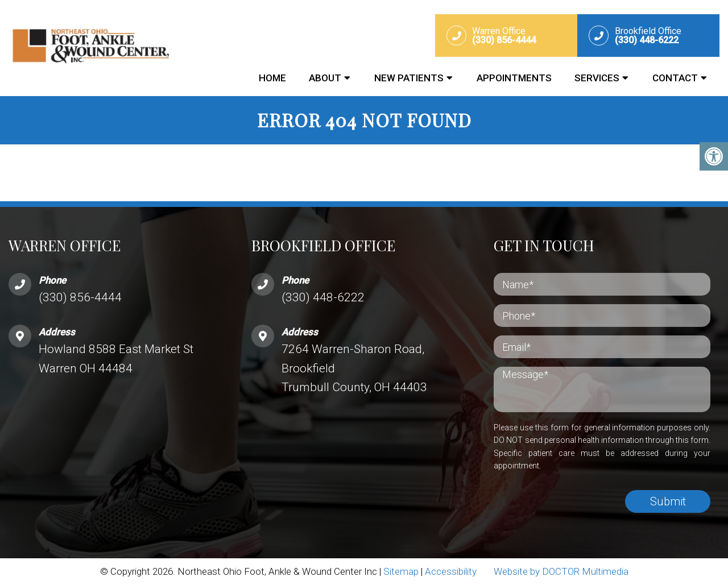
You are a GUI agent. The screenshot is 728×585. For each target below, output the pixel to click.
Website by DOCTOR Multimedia (561, 571)
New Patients (409, 78)
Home (272, 78)
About (325, 78)
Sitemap (401, 571)
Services (597, 78)
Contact (675, 78)
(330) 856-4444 (80, 297)
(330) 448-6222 (323, 297)
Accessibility (451, 571)
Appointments (514, 78)
